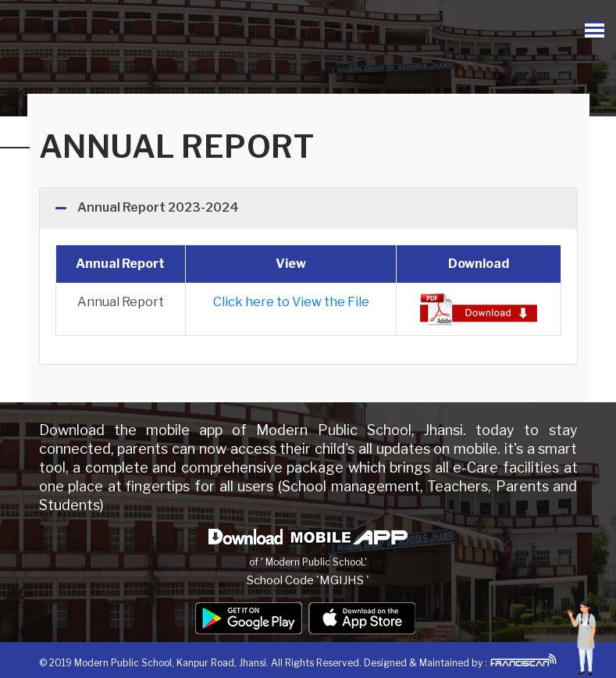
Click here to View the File (291, 302)
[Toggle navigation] (595, 29)
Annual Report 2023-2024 (158, 207)
